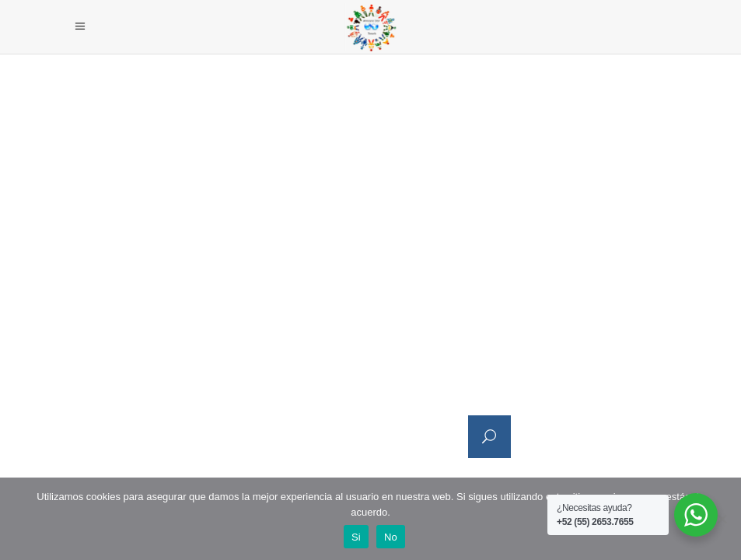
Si (356, 537)
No (391, 537)
